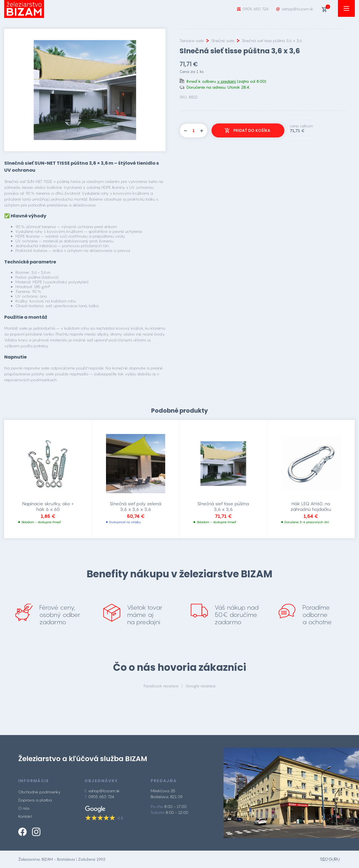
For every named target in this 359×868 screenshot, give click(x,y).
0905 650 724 (256, 9)
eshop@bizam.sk (298, 9)
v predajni (226, 81)
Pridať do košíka (252, 130)
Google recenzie (201, 686)
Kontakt (25, 816)
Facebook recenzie (161, 686)
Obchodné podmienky (39, 792)
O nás (24, 808)
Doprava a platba (35, 800)
